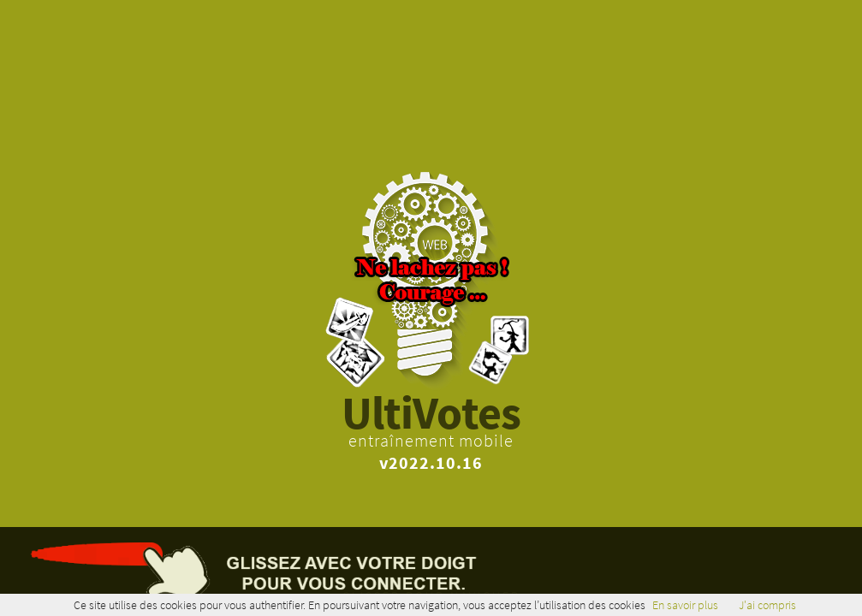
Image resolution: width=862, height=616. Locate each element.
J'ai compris (767, 605)
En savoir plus (685, 605)
